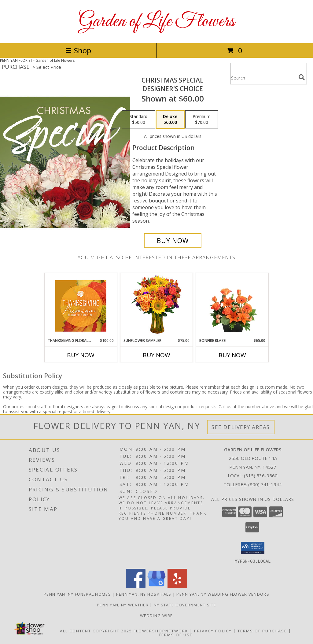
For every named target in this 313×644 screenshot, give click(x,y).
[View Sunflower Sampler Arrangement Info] (157, 306)
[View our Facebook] (136, 586)
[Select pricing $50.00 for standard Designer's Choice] (138, 120)
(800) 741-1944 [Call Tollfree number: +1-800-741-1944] (265, 484)
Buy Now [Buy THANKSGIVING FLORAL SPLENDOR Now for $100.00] (81, 355)
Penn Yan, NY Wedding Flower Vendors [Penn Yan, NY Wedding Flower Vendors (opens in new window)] (223, 594)
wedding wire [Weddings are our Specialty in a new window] (156, 615)
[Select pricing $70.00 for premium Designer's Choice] (202, 120)
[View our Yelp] (177, 586)
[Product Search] (263, 78)
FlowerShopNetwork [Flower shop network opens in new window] (161, 631)
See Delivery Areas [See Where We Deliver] (241, 427)
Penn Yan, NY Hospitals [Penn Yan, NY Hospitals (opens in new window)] (144, 594)
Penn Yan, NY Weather (123, 605)
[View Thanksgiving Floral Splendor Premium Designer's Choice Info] (81, 306)
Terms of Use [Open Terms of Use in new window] (176, 635)
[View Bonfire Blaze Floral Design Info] (232, 305)
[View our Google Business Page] (156, 586)
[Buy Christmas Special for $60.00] (173, 241)
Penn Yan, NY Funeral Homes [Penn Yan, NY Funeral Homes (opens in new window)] (77, 594)
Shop (78, 50)
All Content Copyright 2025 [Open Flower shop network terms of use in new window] (96, 631)
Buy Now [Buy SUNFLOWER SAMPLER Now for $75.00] (156, 355)
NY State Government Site (185, 605)
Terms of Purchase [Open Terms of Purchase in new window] (262, 631)
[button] (253, 548)
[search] (302, 77)
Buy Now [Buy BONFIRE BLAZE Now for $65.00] (232, 355)
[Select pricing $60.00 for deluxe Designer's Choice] (170, 120)
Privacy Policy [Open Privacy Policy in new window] (213, 631)
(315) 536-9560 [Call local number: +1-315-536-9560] (261, 476)
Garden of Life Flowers (156, 22)
